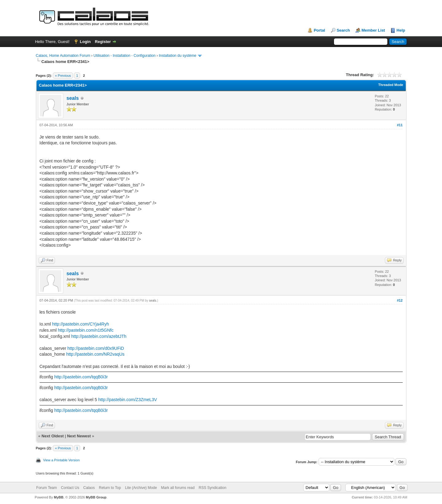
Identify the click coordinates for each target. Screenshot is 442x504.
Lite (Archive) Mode (141, 488)
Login (85, 42)
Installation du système (177, 56)
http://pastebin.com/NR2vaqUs (95, 354)
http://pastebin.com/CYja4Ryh (81, 324)
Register (103, 42)
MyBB (58, 497)
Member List (373, 30)
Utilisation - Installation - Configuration (125, 56)
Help (401, 30)
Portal (319, 30)
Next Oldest (52, 436)
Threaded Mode (391, 85)
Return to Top (110, 488)
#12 (400, 300)
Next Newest (79, 436)
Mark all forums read (178, 488)
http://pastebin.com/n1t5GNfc (85, 330)
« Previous (63, 76)
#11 (400, 125)
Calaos (89, 488)
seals (73, 98)
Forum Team (47, 488)
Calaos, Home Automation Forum (63, 56)
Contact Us (70, 488)
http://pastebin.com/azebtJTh (99, 336)
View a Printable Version (62, 460)
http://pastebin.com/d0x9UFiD (96, 348)
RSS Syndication (212, 488)
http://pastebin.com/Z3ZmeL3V (128, 400)
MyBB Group (96, 497)
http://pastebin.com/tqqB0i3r (81, 377)
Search (343, 30)
